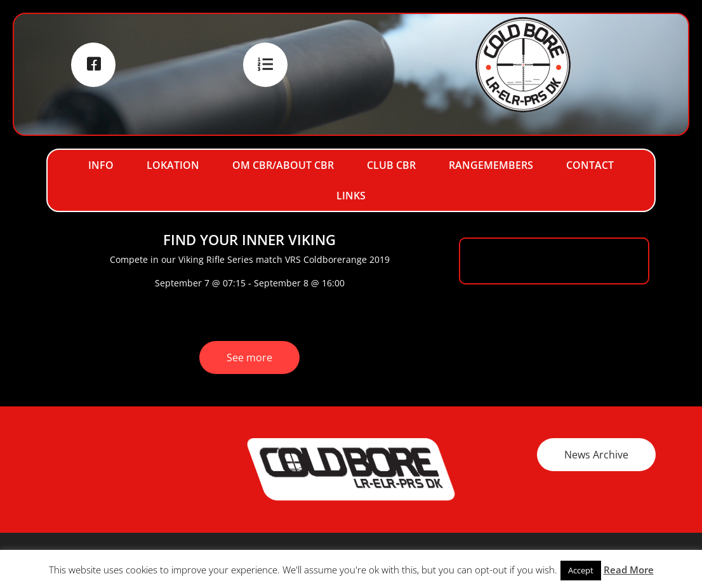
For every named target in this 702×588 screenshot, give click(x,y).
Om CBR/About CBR (283, 165)
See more (249, 357)
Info (101, 165)
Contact (590, 165)
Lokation (173, 165)
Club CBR (391, 165)
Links (351, 196)
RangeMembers (491, 165)
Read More (629, 570)
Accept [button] (581, 570)
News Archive (596, 455)
